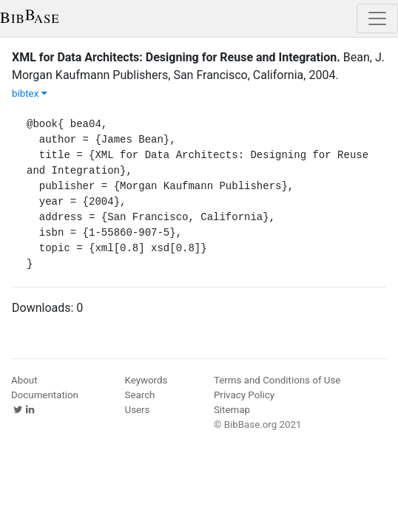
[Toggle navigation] (377, 18)
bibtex (30, 93)
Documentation (45, 395)
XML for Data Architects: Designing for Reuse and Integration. (176, 57)
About (24, 380)
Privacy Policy (244, 395)
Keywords (146, 380)
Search (140, 395)
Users (138, 410)
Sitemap (232, 410)
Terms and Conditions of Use (277, 380)
